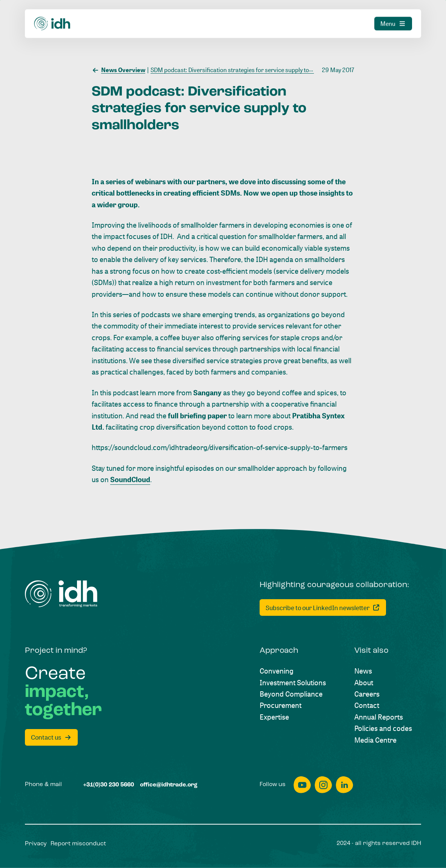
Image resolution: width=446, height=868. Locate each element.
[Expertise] (274, 717)
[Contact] (367, 705)
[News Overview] (118, 69)
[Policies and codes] (383, 728)
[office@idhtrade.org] (169, 785)
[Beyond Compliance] (291, 694)
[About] (364, 683)
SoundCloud (130, 479)
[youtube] (302, 785)
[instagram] (323, 785)
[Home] (61, 594)
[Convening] (277, 671)
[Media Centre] (375, 740)
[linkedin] (344, 785)
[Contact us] (51, 737)
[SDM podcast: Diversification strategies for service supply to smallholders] (246, 69)
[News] (363, 671)
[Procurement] (281, 705)
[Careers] (367, 694)
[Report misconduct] (78, 844)
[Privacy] (36, 844)
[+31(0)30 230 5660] (108, 785)
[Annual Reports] (379, 717)
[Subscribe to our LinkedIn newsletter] (323, 607)
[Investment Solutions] (293, 683)
